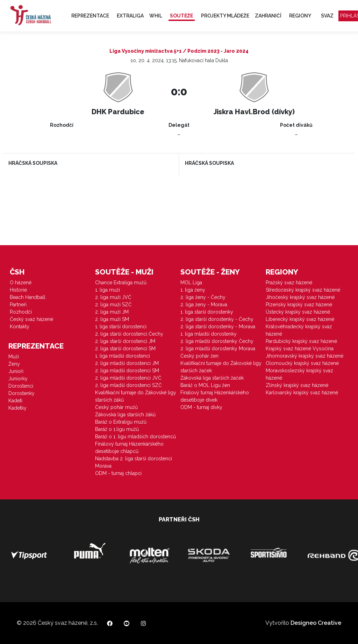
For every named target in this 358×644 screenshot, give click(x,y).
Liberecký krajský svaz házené (300, 319)
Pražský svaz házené (289, 283)
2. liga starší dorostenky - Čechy (217, 319)
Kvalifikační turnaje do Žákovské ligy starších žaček (221, 367)
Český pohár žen (199, 356)
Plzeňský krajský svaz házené (299, 305)
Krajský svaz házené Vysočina (300, 349)
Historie (18, 290)
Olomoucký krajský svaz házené (302, 363)
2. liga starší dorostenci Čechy (129, 334)
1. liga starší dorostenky (207, 312)
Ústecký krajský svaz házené (298, 312)
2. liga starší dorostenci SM (125, 349)
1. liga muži (108, 290)
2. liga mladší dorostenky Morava (218, 349)
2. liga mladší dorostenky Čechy (217, 341)
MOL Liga (191, 283)
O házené (21, 283)
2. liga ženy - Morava (204, 305)
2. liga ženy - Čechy (203, 297)
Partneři (18, 305)
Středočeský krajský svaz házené (303, 290)
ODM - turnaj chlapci (118, 473)
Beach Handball (28, 297)
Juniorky (18, 379)
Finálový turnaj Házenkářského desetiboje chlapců (129, 448)
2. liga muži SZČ (113, 305)
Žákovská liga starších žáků (125, 415)
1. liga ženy (193, 290)
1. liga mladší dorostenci (123, 356)
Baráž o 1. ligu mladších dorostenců (135, 437)
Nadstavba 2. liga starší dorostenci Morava (134, 462)
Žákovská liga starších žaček (212, 378)
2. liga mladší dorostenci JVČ (128, 378)
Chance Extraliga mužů (121, 283)
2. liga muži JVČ (113, 297)
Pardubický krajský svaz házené (301, 341)
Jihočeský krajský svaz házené (300, 297)
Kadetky (17, 408)
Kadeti (15, 401)
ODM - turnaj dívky (201, 407)
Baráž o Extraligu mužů (121, 422)
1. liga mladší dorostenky (209, 334)
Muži (14, 357)
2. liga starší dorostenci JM (125, 341)
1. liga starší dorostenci (121, 327)
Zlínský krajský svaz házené (297, 385)
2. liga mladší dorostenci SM (127, 371)
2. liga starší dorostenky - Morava (218, 327)
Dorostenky (22, 393)
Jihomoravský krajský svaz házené (305, 356)
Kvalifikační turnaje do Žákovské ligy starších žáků (136, 396)
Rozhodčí (21, 312)
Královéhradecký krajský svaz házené (299, 330)
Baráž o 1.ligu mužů (117, 429)
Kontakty (20, 327)
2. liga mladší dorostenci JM (127, 363)
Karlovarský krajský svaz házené (302, 393)
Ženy (14, 364)
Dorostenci (21, 386)
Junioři (16, 371)
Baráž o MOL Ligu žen (205, 385)
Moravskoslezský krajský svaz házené (299, 374)
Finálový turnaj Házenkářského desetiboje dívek (215, 396)
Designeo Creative (316, 623)
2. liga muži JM (112, 312)
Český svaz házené (31, 319)
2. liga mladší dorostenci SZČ (128, 385)
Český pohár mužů (116, 407)
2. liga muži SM (112, 319)
